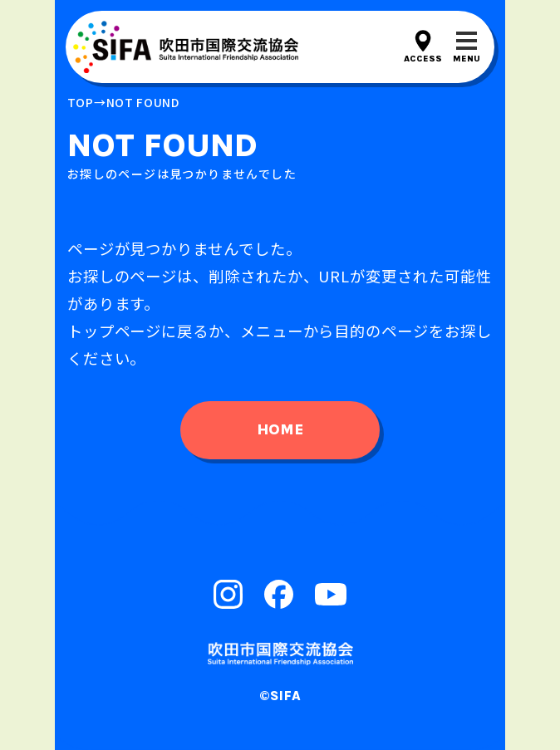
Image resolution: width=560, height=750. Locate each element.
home (280, 429)
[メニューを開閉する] (467, 47)
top (81, 102)
